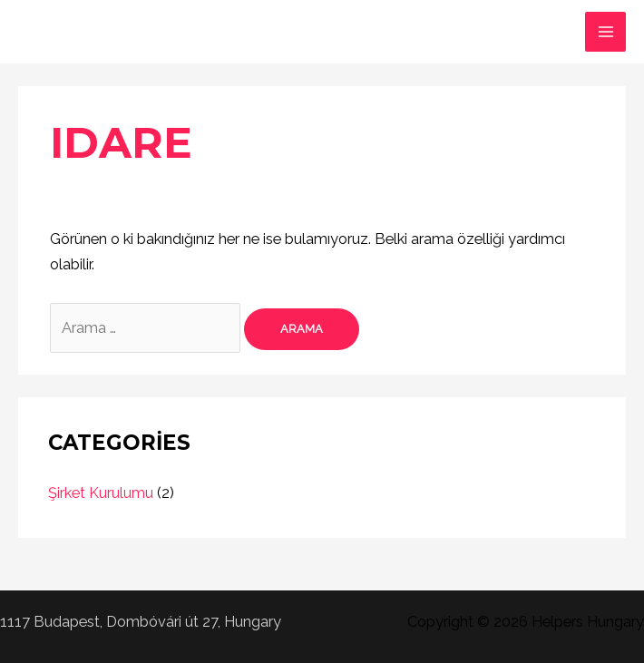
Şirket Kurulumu (101, 493)
